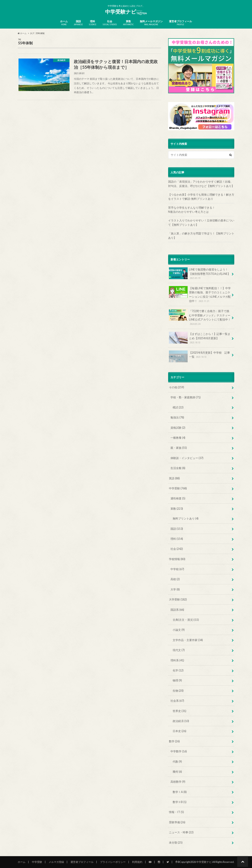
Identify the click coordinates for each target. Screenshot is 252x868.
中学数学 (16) (179, 751)
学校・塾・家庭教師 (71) (186, 397)
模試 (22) (178, 407)
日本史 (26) (179, 731)
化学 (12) (178, 670)
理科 (93, 23)
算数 (128, 23)
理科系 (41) (177, 660)
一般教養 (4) (178, 438)
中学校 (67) (177, 569)
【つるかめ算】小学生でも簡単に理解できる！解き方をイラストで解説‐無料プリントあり (201, 197)
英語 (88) (174, 478)
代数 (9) (177, 762)
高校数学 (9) (178, 782)
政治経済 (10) (181, 721)
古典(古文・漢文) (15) (186, 620)
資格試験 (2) (178, 428)
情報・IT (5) (176, 812)
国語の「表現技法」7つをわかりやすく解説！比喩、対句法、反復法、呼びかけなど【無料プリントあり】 (201, 184)
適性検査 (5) (178, 498)
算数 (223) (177, 509)
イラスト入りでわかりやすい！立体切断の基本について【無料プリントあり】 (201, 223)
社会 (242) (177, 549)
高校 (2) (175, 579)
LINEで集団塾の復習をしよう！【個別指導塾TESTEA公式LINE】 (200, 274)
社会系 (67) (177, 701)
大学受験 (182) (178, 599)
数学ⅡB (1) (180, 802)
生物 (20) (178, 691)
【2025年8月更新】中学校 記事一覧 (199, 356)
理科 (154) (177, 539)
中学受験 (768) (178, 488)
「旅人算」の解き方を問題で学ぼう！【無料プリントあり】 (201, 236)
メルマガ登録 (56, 862)
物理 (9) (177, 680)
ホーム (64, 23)
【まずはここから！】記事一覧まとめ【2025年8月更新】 (200, 338)
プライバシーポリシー (113, 862)
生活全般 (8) (178, 468)
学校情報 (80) (177, 559)
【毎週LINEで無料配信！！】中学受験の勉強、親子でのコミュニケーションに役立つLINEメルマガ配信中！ (200, 295)
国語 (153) (177, 529)
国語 (78, 23)
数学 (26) (174, 741)
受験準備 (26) (177, 822)
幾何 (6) (177, 772)
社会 (110, 23)
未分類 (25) (176, 842)
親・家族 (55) (179, 448)
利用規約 (137, 862)
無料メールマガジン (151, 23)
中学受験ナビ (126, 12)
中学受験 (37, 862)
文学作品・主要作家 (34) (188, 640)
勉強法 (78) (177, 417)
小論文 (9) (179, 630)
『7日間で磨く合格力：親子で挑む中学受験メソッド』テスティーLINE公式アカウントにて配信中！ (200, 317)
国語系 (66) (177, 610)
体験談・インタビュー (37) (187, 458)
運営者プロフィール (180, 23)
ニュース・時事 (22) (181, 832)
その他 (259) (176, 387)
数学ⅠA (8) (180, 792)
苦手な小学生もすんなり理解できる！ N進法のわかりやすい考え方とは (201, 210)
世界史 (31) (179, 711)
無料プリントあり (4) (186, 518)
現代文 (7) (179, 650)
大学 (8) (175, 589)
